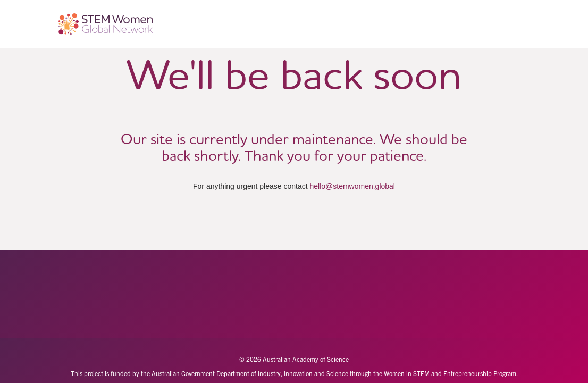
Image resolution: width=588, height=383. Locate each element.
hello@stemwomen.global (352, 186)
